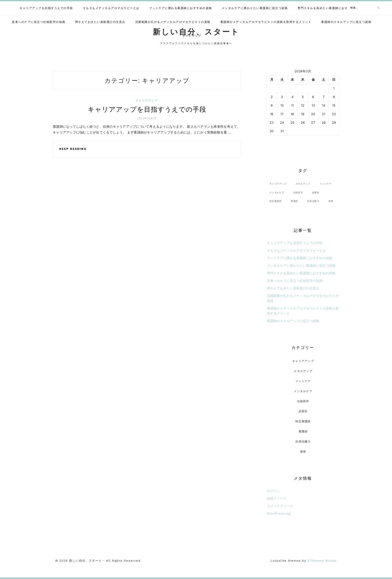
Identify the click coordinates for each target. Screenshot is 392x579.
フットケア (303, 381)
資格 (303, 452)
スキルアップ (303, 371)
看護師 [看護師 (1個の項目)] (294, 201)
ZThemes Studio (322, 561)
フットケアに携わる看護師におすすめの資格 (181, 8)
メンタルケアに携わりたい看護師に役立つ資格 (255, 8)
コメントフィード (280, 506)
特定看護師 (303, 421)
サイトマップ (192, 36)
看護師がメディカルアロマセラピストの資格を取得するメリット (266, 22)
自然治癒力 (303, 442)
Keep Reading (73, 149)
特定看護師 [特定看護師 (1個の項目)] (276, 201)
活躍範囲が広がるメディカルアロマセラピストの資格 (173, 22)
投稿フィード (277, 498)
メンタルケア (303, 391)
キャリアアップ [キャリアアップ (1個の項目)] (278, 184)
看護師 (303, 432)
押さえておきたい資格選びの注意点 (100, 22)
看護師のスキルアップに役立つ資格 (346, 22)
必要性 (303, 411)
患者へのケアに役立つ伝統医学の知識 (39, 22)
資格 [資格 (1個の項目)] (331, 201)
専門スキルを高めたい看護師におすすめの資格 (331, 8)
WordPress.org (279, 514)
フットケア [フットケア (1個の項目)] (326, 184)
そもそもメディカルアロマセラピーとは (111, 8)
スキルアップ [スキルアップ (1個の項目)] (303, 184)
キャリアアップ (146, 101)
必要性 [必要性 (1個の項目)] (316, 192)
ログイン (273, 491)
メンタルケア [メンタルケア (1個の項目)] (277, 192)
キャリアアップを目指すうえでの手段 (46, 8)
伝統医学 (303, 401)
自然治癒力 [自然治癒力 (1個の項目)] (313, 201)
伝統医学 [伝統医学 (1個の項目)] (298, 192)
